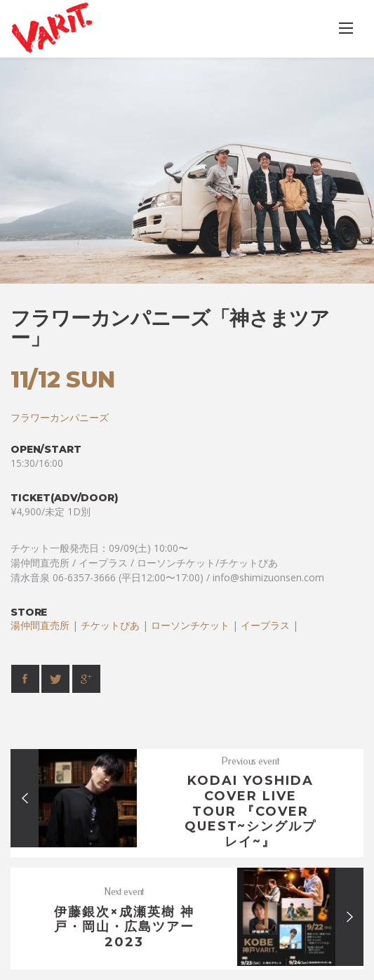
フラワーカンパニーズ (60, 417)
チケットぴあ (110, 625)
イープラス (265, 625)
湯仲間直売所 (40, 625)
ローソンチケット (190, 625)
